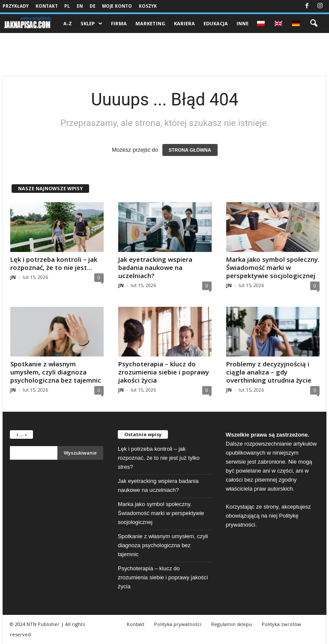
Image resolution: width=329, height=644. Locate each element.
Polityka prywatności (178, 624)
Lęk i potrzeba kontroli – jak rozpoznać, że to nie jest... (54, 263)
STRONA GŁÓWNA (190, 150)
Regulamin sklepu (232, 624)
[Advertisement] (164, 54)
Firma (119, 23)
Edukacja (216, 23)
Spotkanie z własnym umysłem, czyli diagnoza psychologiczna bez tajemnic (56, 372)
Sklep (91, 24)
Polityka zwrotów (281, 624)
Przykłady (16, 6)
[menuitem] (262, 24)
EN (80, 6)
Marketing (150, 23)
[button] (314, 24)
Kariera (184, 23)
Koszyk (148, 6)
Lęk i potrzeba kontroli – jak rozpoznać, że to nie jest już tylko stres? (159, 458)
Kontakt (47, 6)
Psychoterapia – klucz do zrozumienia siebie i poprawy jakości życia (164, 372)
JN (13, 277)
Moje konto (117, 6)
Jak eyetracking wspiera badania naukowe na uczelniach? (155, 267)
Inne (242, 23)
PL (67, 6)
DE (93, 6)
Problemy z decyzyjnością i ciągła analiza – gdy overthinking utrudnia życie (269, 372)
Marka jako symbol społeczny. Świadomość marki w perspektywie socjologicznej (273, 267)
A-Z (68, 23)
